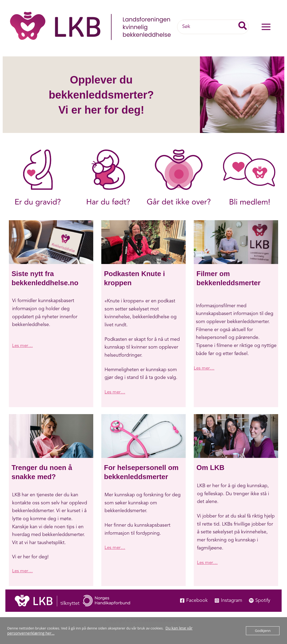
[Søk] (243, 27)
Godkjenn (263, 631)
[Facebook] (193, 600)
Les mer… (23, 346)
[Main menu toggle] (266, 27)
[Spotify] (260, 600)
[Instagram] (228, 600)
